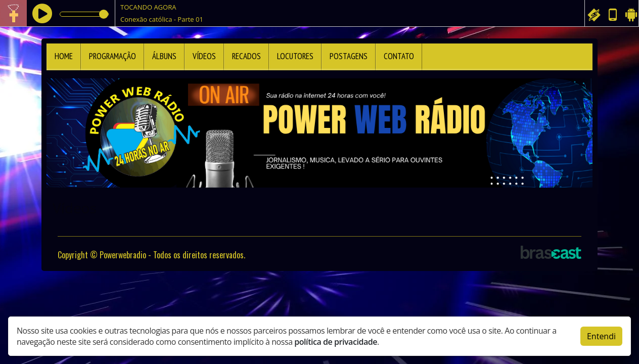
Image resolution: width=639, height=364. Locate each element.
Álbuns (164, 56)
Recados (246, 56)
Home (64, 56)
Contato (399, 56)
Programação (112, 56)
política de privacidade (336, 342)
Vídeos (204, 56)
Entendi (601, 336)
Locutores (295, 56)
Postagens (349, 56)
